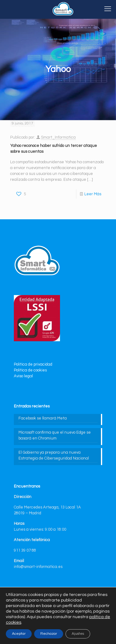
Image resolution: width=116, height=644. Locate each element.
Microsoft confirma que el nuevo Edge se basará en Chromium (55, 435)
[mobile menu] (108, 9)
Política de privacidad (33, 364)
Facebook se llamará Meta (43, 418)
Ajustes (78, 634)
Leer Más (93, 194)
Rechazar (49, 634)
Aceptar (19, 634)
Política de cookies (30, 370)
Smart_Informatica (58, 137)
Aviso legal (23, 376)
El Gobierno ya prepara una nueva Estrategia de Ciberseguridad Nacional (54, 455)
